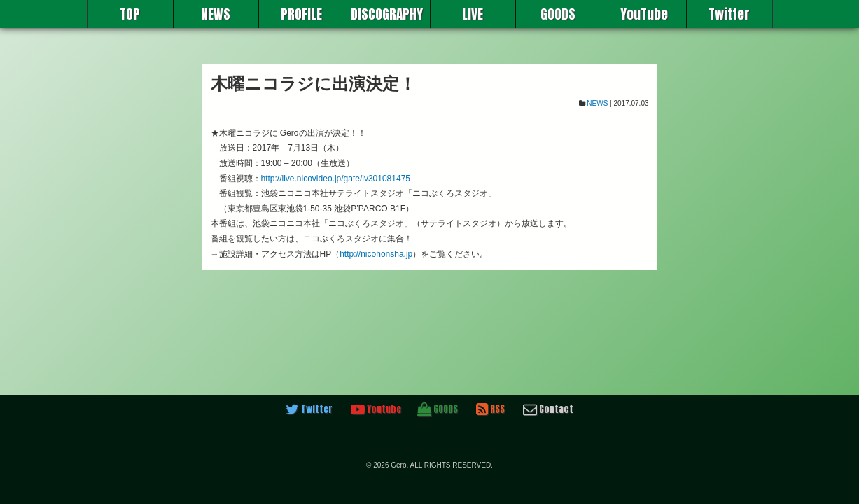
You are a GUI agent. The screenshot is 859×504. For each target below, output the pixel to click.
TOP (130, 14)
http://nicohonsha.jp (376, 254)
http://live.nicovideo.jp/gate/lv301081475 (336, 178)
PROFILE (301, 14)
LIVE (473, 14)
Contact (548, 409)
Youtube (376, 409)
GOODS (558, 14)
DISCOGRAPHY (387, 14)
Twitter (729, 14)
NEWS (216, 14)
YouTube (644, 14)
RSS (490, 409)
